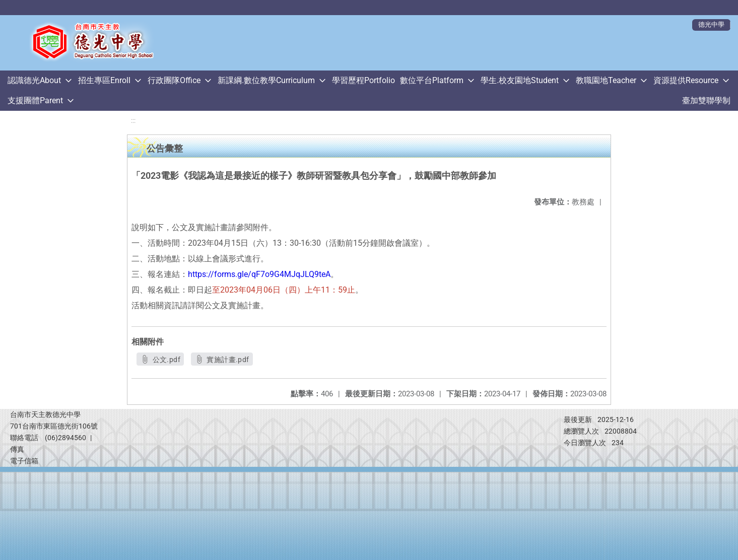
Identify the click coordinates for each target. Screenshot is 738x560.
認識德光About (34, 80)
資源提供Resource (686, 80)
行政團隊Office (174, 80)
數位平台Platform (432, 80)
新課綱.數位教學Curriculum (266, 80)
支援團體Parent (35, 100)
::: (133, 121)
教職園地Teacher (606, 80)
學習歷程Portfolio (363, 80)
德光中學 (711, 24)
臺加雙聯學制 (706, 100)
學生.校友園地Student (520, 80)
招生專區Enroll (104, 80)
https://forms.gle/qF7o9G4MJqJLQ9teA (259, 274)
